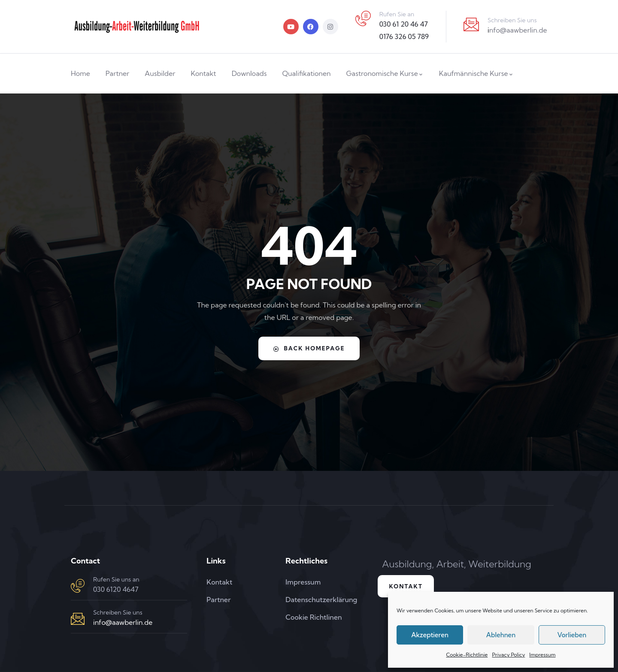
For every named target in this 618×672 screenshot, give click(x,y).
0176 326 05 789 (404, 36)
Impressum (542, 655)
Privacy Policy (508, 655)
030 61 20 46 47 (404, 24)
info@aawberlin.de (123, 622)
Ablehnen (501, 635)
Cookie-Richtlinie (467, 655)
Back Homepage (309, 348)
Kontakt (408, 588)
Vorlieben (572, 635)
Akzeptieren (430, 635)
